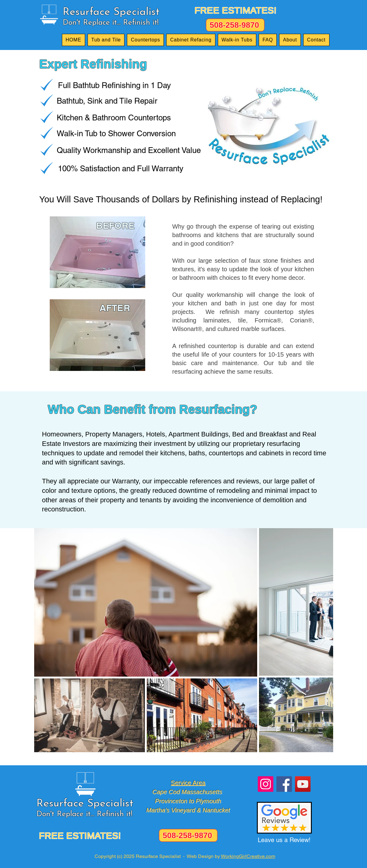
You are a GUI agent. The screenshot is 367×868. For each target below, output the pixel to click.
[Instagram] (266, 784)
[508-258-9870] (235, 25)
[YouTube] (303, 784)
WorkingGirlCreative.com (248, 856)
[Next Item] (323, 640)
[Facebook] (284, 784)
